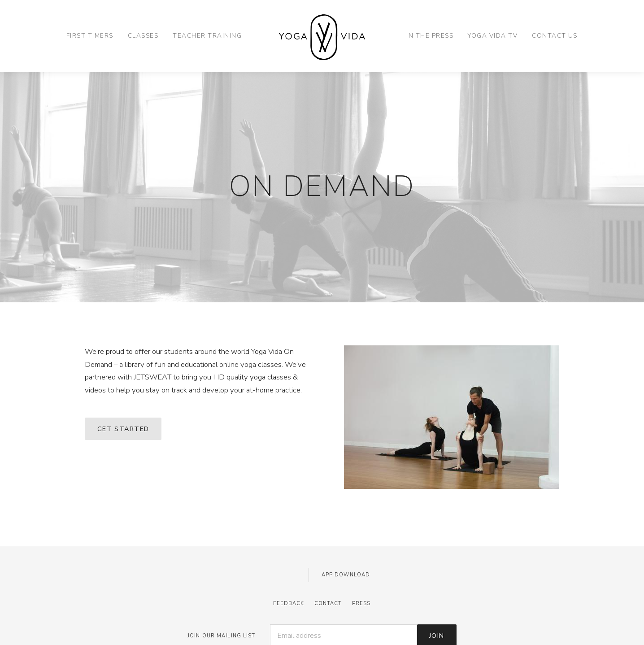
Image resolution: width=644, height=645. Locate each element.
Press (361, 604)
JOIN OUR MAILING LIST (222, 636)
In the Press (430, 36)
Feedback (289, 604)
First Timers (90, 36)
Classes (143, 36)
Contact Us (555, 36)
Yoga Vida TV (493, 36)
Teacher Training (207, 36)
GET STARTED (123, 429)
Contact (328, 604)
